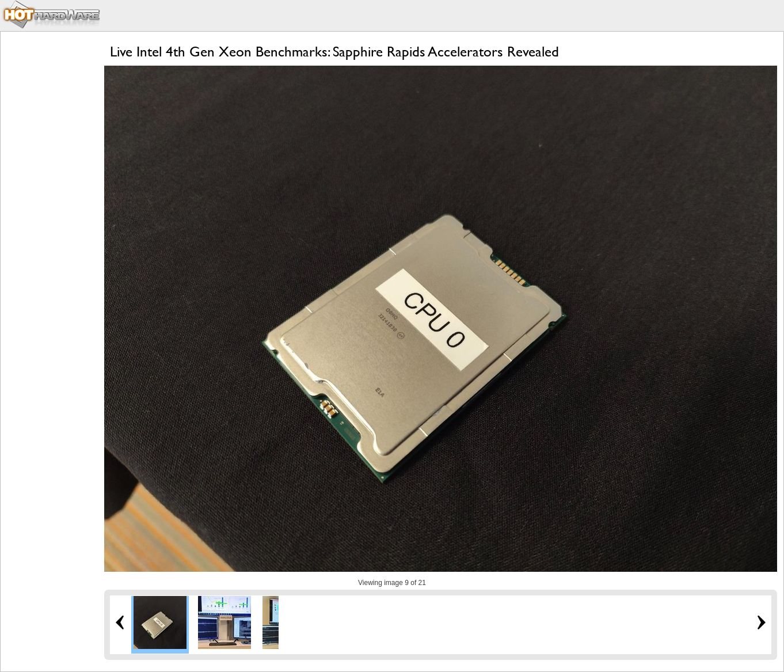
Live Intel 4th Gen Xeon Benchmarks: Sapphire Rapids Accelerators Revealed (334, 52)
